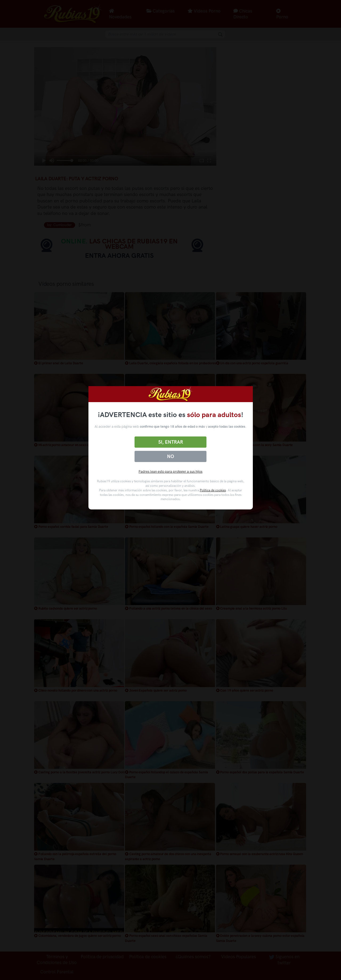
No (170, 456)
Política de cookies (213, 490)
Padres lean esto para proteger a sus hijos (170, 471)
